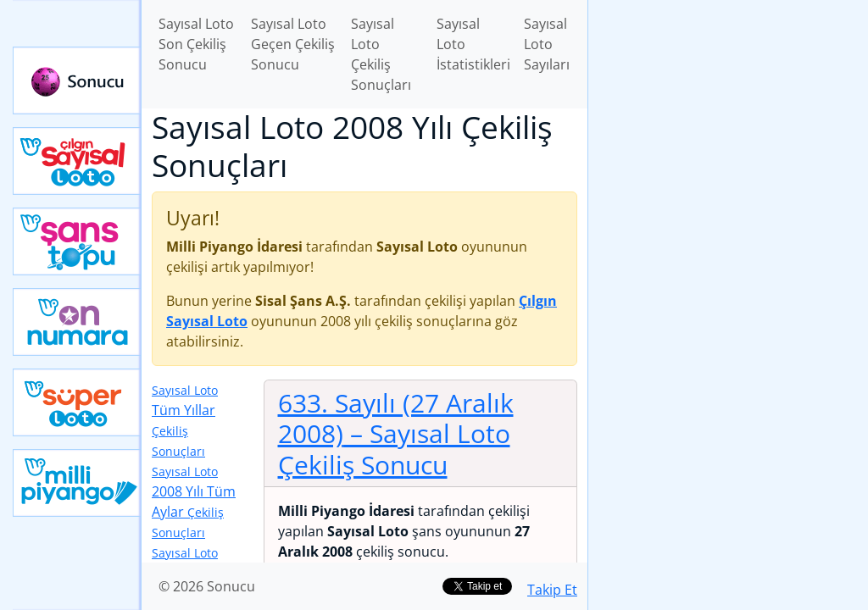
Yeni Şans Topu (77, 241)
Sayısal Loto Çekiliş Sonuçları (381, 54)
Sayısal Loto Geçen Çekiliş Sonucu (293, 44)
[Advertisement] (728, 119)
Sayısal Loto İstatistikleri (473, 44)
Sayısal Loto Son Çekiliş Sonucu (196, 44)
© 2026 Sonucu (207, 586)
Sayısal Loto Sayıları (547, 44)
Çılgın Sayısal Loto (77, 161)
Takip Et (552, 590)
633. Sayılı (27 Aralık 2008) (396, 433)
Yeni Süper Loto (77, 402)
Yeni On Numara (77, 322)
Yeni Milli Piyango (77, 483)
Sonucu (77, 80)
